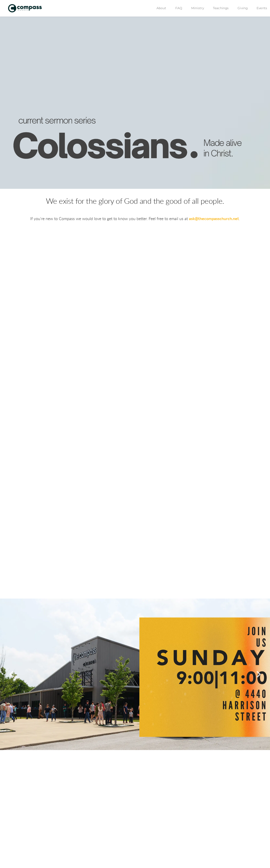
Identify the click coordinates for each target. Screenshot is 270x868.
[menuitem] (161, 8)
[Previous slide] (11, 674)
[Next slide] (259, 674)
